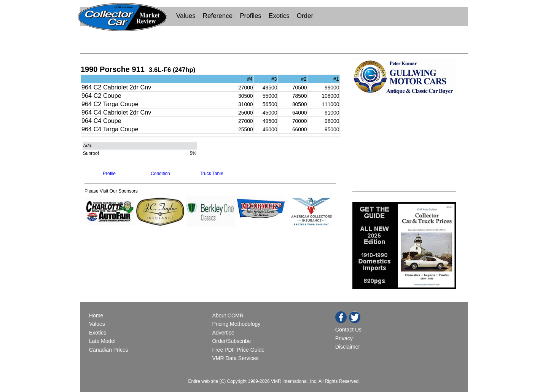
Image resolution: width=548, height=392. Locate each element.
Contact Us (348, 330)
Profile (109, 174)
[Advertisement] (274, 39)
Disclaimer (348, 347)
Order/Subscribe (231, 341)
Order (305, 16)
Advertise (223, 333)
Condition (160, 174)
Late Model (102, 341)
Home (97, 316)
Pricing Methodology (236, 324)
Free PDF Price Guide (238, 350)
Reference (218, 16)
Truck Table (211, 174)
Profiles (251, 16)
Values (186, 16)
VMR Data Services (235, 358)
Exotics (279, 16)
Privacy (344, 338)
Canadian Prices (109, 350)
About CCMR (228, 316)
